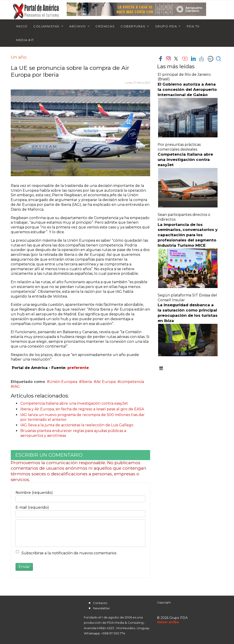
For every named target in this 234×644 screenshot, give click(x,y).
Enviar (24, 567)
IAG (17, 386)
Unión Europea (63, 382)
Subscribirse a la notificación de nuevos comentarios (69, 553)
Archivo (78, 26)
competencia (132, 382)
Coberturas (133, 26)
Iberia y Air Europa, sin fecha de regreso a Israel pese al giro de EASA (82, 409)
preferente (78, 368)
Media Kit (25, 40)
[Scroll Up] (168, 622)
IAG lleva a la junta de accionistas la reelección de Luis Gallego (77, 425)
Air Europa (106, 382)
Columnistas (47, 26)
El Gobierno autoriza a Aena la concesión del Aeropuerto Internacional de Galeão (187, 89)
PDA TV (193, 26)
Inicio (22, 26)
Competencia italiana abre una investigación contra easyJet (74, 403)
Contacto (100, 603)
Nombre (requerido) (34, 493)
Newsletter (101, 608)
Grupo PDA (166, 26)
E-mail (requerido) (32, 507)
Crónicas (105, 26)
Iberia (87, 382)
